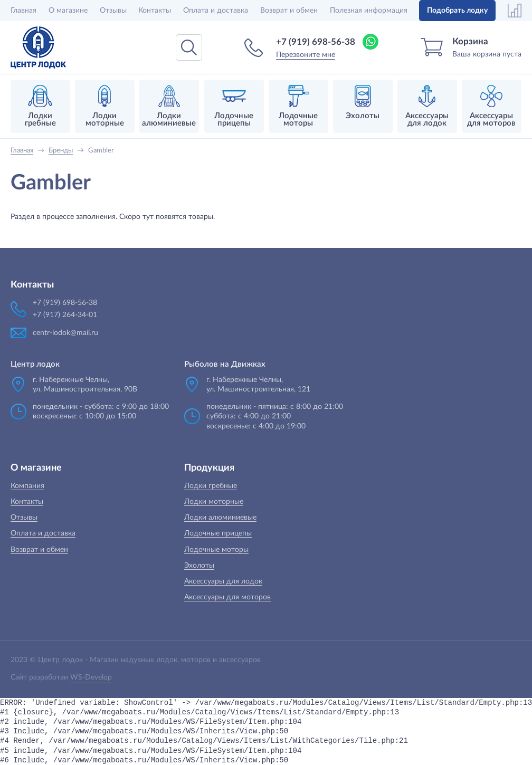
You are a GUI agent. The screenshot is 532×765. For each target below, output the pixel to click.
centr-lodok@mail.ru (65, 333)
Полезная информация (369, 11)
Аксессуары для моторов (227, 597)
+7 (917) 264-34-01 (65, 315)
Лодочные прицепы (218, 533)
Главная (23, 11)
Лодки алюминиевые (220, 518)
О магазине (68, 11)
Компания (27, 486)
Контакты (155, 11)
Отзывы (113, 11)
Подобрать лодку (457, 11)
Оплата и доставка (216, 11)
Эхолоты (199, 566)
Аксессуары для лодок (223, 581)
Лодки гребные (211, 486)
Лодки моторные (214, 502)
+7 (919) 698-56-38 (316, 42)
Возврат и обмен (289, 11)
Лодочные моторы (216, 550)
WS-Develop (91, 677)
